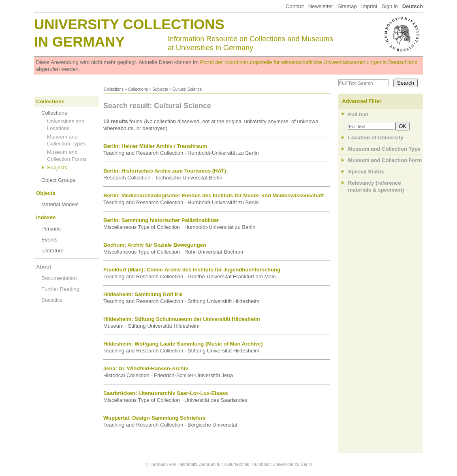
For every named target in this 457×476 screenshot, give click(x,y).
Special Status (366, 172)
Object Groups (58, 180)
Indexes (46, 217)
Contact (295, 6)
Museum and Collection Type (384, 149)
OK (403, 126)
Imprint (369, 6)
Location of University (376, 138)
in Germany (79, 42)
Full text (358, 114)
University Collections (129, 24)
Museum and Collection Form (385, 160)
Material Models (60, 204)
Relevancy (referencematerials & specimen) (376, 186)
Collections (114, 89)
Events (49, 240)
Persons (51, 229)
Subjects (160, 89)
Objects (46, 193)
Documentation (59, 278)
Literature (52, 251)
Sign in (390, 6)
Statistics (52, 300)
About (44, 267)
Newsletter (321, 6)
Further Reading (60, 289)
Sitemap (347, 6)
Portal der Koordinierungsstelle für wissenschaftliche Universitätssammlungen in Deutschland (309, 62)
